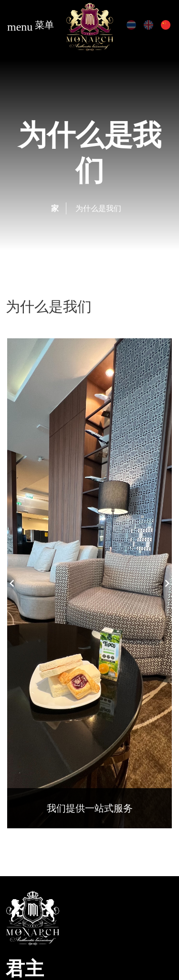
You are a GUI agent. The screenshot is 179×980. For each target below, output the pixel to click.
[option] (89, 583)
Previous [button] (12, 583)
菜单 (31, 26)
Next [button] (167, 583)
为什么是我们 (98, 208)
